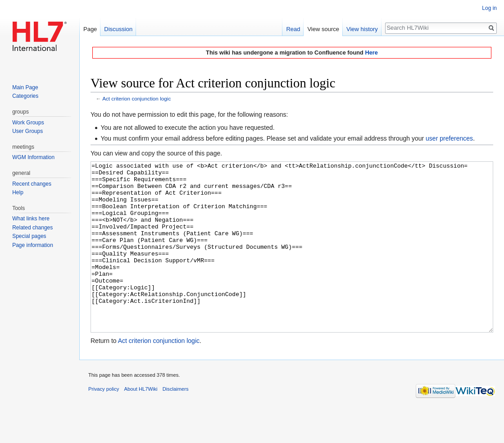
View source (323, 29)
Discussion (118, 29)
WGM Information (33, 157)
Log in (489, 8)
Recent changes (32, 184)
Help (18, 192)
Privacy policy (104, 423)
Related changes (32, 228)
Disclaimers (176, 423)
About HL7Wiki (141, 423)
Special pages (29, 236)
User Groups (27, 131)
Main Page (25, 87)
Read (293, 29)
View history (362, 29)
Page (90, 29)
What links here (31, 219)
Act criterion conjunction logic (136, 98)
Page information (33, 245)
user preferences (449, 138)
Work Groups (28, 123)
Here (371, 53)
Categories (25, 96)
